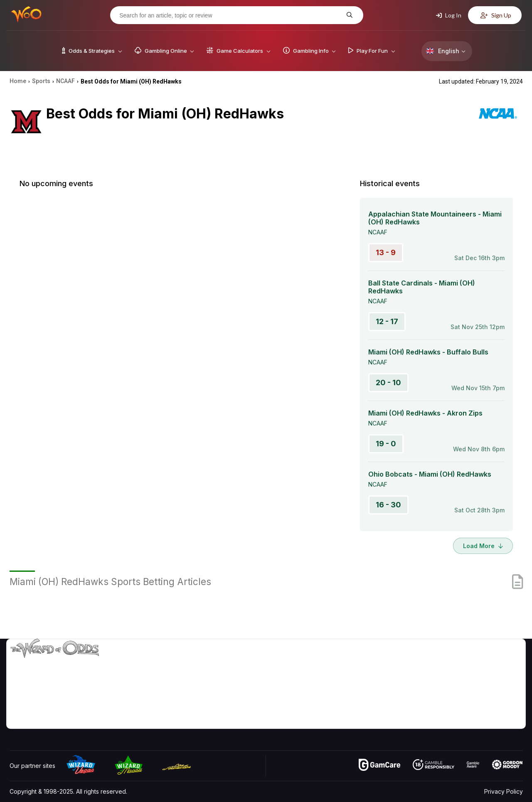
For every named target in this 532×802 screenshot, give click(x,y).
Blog (497, 674)
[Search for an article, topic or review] (230, 15)
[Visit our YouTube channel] (17, 720)
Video (499, 662)
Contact (456, 674)
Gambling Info (376, 686)
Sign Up (496, 15)
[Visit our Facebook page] (35, 720)
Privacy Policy (504, 791)
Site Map (502, 686)
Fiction (499, 698)
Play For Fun (374, 698)
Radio (453, 710)
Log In (449, 15)
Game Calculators (381, 674)
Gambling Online (380, 710)
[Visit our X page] (53, 720)
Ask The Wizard (379, 722)
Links (452, 686)
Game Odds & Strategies (391, 662)
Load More (483, 546)
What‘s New (462, 698)
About (454, 662)
